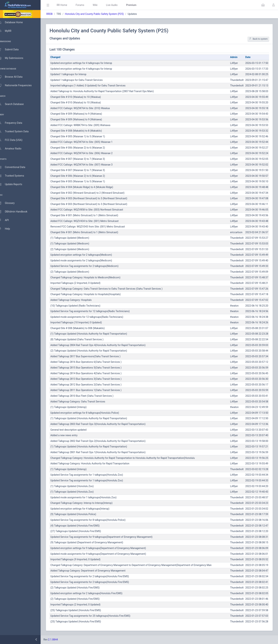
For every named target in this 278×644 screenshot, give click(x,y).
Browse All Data (14, 77)
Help (8, 229)
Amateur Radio (13, 149)
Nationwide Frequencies (18, 86)
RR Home (67, 5)
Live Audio (117, 5)
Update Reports (14, 184)
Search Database (14, 104)
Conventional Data (15, 167)
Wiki (100, 5)
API (7, 220)
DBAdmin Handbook (16, 212)
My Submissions (14, 58)
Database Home (14, 22)
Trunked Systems (15, 176)
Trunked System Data (17, 131)
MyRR (8, 31)
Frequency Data (14, 123)
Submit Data (12, 50)
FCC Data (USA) (14, 140)
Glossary (10, 203)
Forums (85, 5)
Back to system (258, 39)
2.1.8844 (58, 640)
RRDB (55, 14)
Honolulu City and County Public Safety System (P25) (99, 14)
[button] (263, 5)
